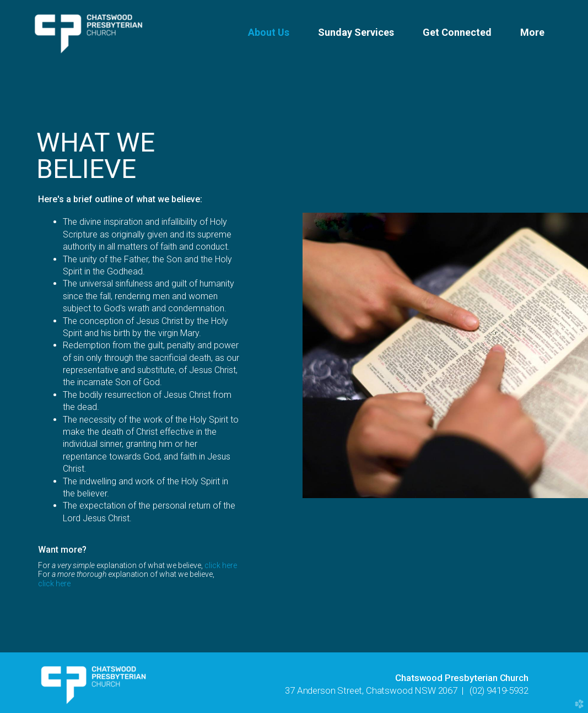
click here (221, 565)
